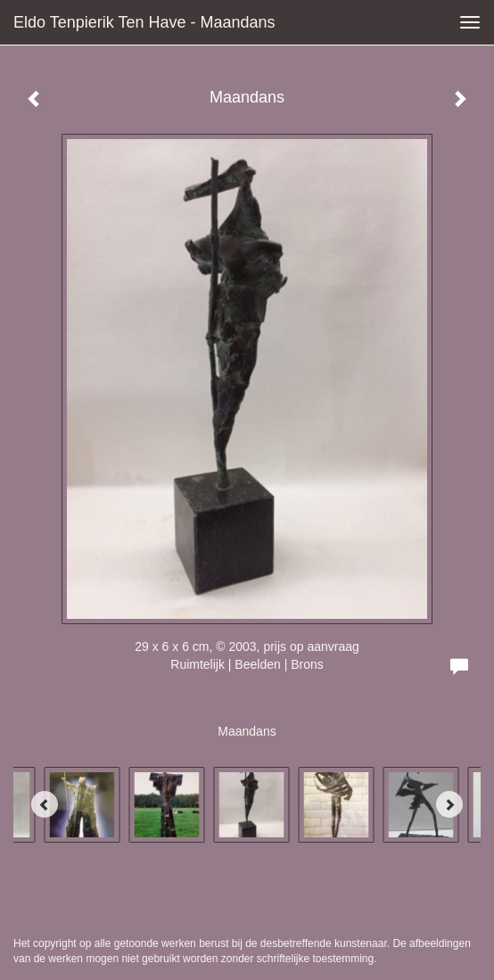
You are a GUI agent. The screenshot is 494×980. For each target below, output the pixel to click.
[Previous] (45, 804)
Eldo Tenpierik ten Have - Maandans (144, 22)
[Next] (449, 804)
